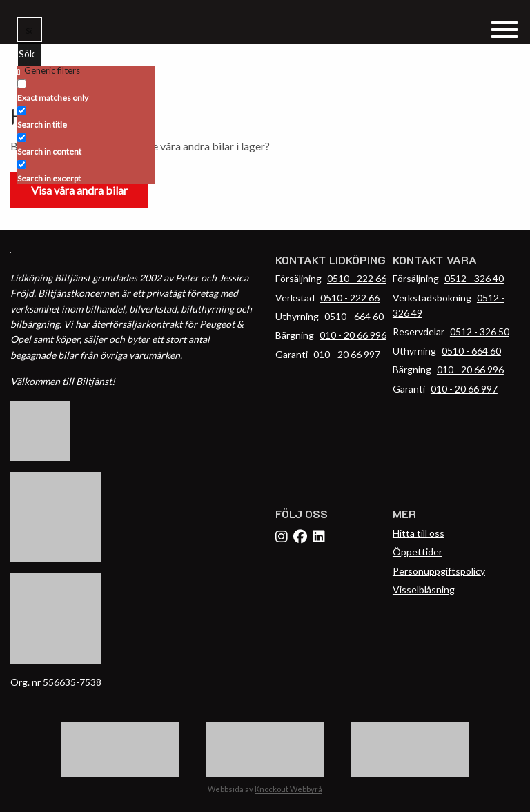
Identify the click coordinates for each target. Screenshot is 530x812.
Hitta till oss (419, 533)
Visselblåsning (424, 590)
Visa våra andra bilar (79, 190)
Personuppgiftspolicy (439, 571)
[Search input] (30, 30)
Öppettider (418, 552)
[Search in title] (22, 111)
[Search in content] (22, 138)
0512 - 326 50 (480, 331)
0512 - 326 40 (474, 278)
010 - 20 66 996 (353, 335)
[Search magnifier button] (30, 54)
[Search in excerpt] (22, 165)
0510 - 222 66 (357, 278)
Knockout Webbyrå (288, 789)
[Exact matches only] (22, 84)
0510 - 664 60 (354, 316)
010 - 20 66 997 (347, 354)
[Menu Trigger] (504, 29)
